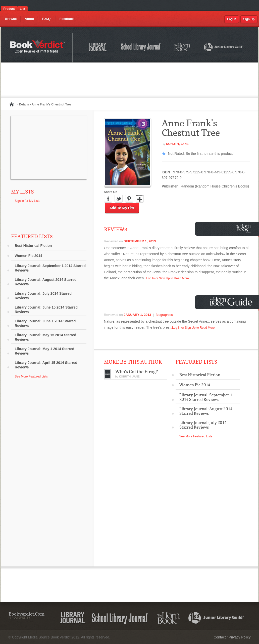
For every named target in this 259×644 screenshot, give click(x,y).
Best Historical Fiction (33, 246)
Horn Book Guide (232, 302)
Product (9, 9)
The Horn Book (183, 47)
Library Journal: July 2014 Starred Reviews (43, 296)
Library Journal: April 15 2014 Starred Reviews (46, 365)
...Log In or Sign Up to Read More (166, 278)
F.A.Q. (47, 19)
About (29, 19)
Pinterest (129, 199)
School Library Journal (141, 48)
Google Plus (140, 199)
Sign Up (249, 19)
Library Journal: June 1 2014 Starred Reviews (45, 323)
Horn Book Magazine (245, 228)
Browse (11, 19)
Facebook (108, 199)
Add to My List (122, 208)
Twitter (119, 199)
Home (12, 104)
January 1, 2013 (137, 315)
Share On (111, 192)
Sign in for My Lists (28, 201)
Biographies (164, 315)
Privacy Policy (240, 637)
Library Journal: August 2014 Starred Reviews (46, 282)
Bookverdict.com (38, 48)
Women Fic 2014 (29, 256)
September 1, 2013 (140, 241)
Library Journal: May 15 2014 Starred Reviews (46, 337)
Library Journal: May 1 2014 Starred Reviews (45, 351)
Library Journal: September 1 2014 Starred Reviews (50, 268)
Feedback (67, 19)
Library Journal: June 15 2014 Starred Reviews (46, 310)
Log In (232, 19)
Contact (220, 637)
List (22, 9)
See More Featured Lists (31, 376)
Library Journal (99, 48)
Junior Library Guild (224, 48)
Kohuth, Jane (177, 144)
